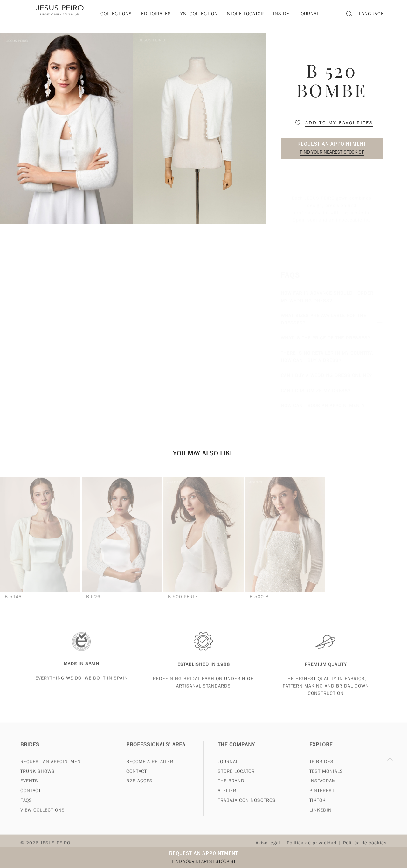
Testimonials (326, 778)
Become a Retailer (150, 768)
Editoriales (156, 14)
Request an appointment (332, 144)
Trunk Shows (38, 778)
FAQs (26, 807)
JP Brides (321, 768)
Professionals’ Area (156, 752)
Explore (321, 752)
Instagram (323, 788)
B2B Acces (139, 788)
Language (371, 14)
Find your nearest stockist (332, 152)
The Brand (231, 788)
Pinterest (322, 798)
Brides (30, 752)
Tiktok (317, 807)
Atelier (227, 798)
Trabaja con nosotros (247, 807)
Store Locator (236, 778)
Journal (228, 768)
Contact (31, 798)
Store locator (245, 14)
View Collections (43, 817)
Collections (116, 14)
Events (29, 788)
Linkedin (321, 817)
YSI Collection (199, 14)
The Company (236, 752)
